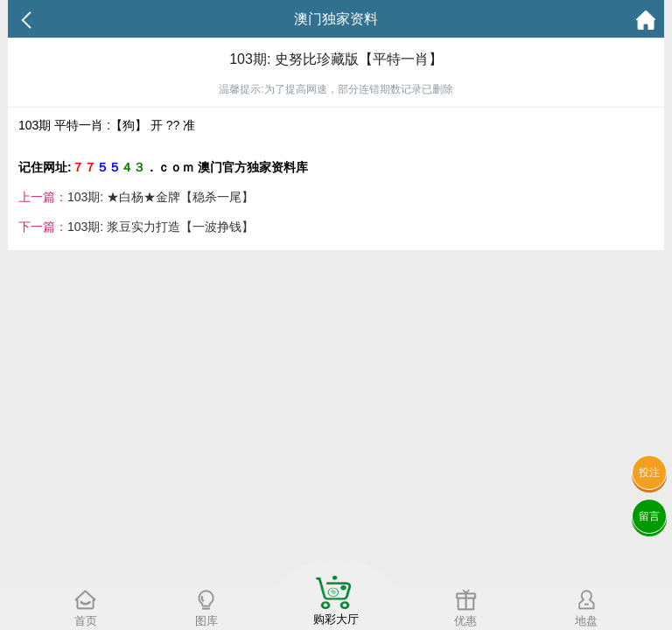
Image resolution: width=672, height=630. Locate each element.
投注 (649, 472)
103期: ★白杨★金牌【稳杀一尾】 (161, 197)
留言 (649, 516)
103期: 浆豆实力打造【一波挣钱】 (161, 227)
